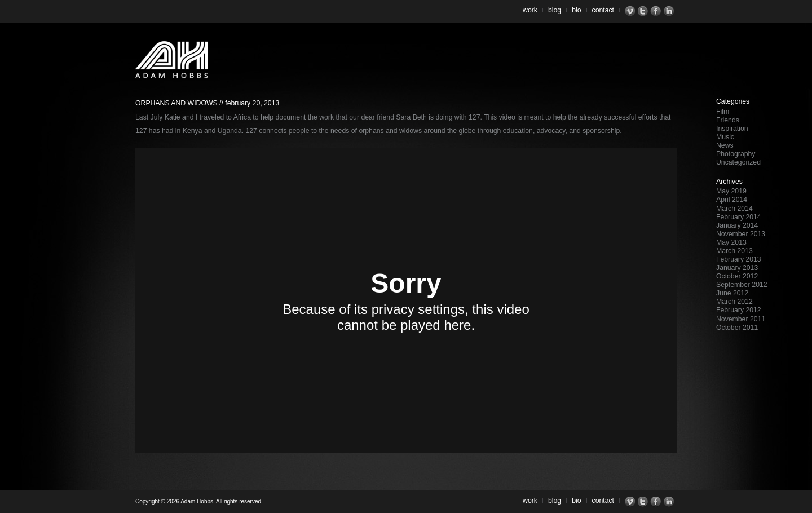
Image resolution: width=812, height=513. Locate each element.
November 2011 (741, 319)
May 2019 (731, 191)
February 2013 (739, 259)
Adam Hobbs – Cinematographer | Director (172, 59)
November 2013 (741, 234)
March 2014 (734, 209)
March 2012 (734, 302)
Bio (576, 10)
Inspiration (732, 129)
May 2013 (731, 242)
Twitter (644, 11)
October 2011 (737, 328)
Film (723, 112)
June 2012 (732, 293)
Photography (736, 154)
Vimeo (631, 11)
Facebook (657, 11)
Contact (603, 10)
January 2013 (737, 268)
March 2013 (734, 251)
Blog (555, 10)
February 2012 (739, 310)
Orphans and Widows (176, 103)
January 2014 (737, 225)
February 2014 (739, 217)
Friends (728, 120)
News (725, 145)
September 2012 (742, 285)
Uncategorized (738, 162)
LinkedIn (670, 11)
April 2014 (732, 200)
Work (530, 10)
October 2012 (737, 276)
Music (725, 137)
